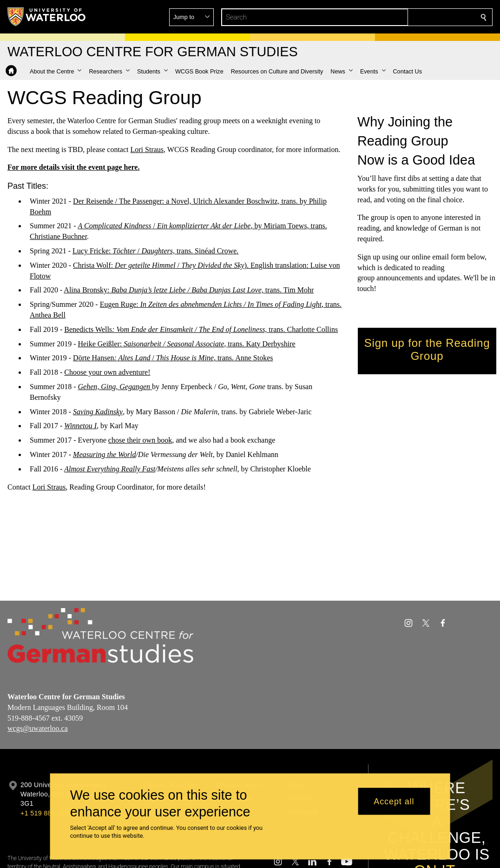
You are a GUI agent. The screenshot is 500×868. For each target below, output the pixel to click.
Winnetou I (80, 426)
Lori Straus (147, 149)
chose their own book (140, 440)
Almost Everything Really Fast (110, 469)
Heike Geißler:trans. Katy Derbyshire (186, 343)
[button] (416, 17)
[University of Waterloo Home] (47, 17)
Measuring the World (104, 454)
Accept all (394, 801)
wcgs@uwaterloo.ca (38, 728)
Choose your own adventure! (107, 372)
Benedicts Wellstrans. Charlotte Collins (201, 329)
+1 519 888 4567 (46, 813)
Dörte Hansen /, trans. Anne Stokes (173, 358)
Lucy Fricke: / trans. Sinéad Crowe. (155, 251)
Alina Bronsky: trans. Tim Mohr (189, 290)
